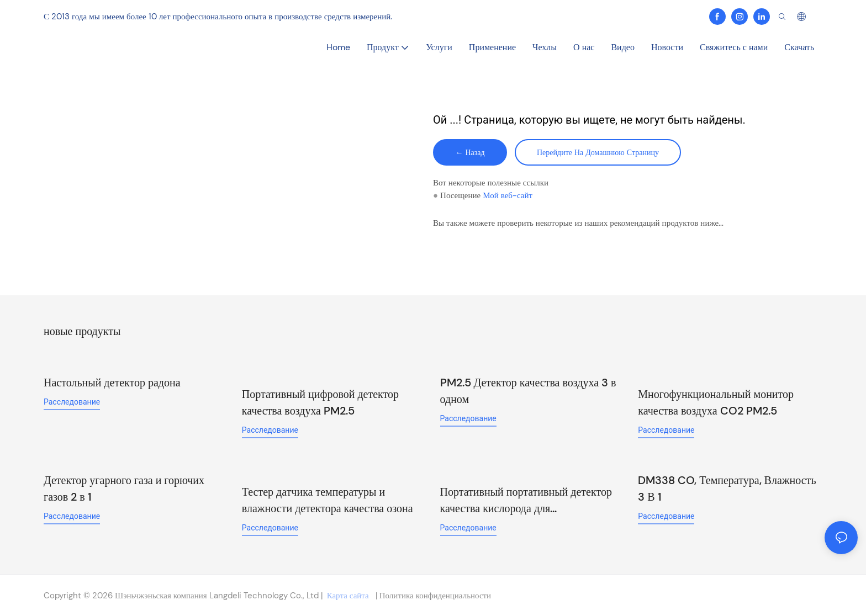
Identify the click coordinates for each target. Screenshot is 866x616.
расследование (72, 402)
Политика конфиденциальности (434, 596)
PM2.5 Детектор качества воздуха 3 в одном (528, 391)
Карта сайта (348, 596)
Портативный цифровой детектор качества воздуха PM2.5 (320, 402)
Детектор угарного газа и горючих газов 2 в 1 (124, 488)
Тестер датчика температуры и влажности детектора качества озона (328, 500)
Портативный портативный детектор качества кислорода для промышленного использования (526, 501)
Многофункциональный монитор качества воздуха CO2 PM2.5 (716, 402)
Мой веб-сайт (508, 195)
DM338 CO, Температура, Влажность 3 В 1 (727, 488)
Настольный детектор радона (112, 383)
